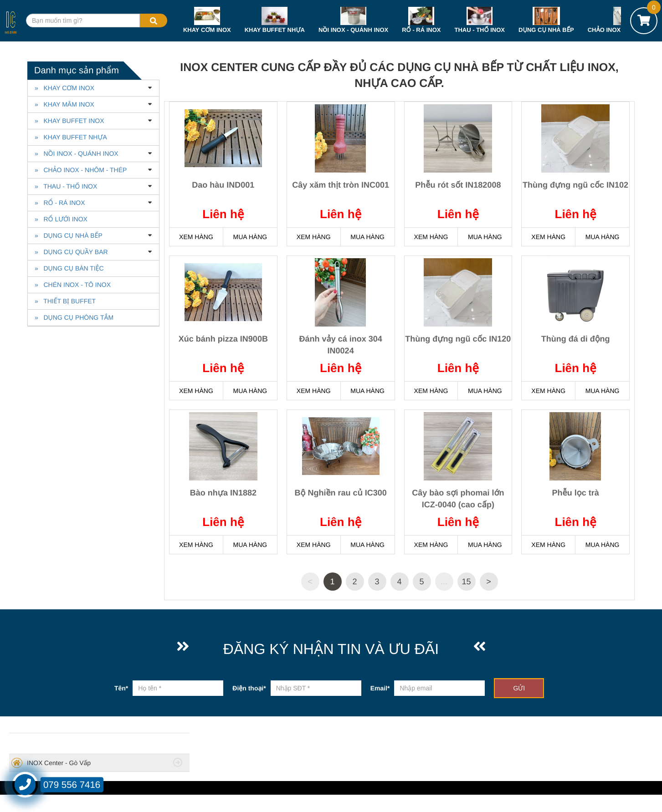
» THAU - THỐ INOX (66, 186)
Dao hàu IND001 (223, 185)
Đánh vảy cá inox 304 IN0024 (341, 345)
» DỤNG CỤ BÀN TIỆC (69, 268)
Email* (380, 688)
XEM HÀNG (196, 237)
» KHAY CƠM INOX (64, 88)
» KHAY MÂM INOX (64, 104)
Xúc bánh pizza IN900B (223, 339)
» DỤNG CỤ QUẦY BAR (71, 252)
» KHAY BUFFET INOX (69, 121)
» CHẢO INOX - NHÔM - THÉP (81, 170)
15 (466, 582)
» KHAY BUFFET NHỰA (71, 137)
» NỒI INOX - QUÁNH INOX (77, 153)
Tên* (121, 688)
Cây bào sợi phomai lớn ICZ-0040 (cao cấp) (458, 499)
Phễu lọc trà (576, 493)
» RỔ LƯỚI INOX (61, 219)
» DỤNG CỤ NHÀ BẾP (69, 235)
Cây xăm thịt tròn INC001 (341, 185)
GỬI (519, 688)
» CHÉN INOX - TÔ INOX (73, 285)
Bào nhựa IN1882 (223, 493)
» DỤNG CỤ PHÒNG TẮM (74, 317)
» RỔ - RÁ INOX (60, 203)
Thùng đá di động (576, 339)
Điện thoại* (249, 688)
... (444, 582)
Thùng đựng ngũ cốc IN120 (458, 339)
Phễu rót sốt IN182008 (458, 185)
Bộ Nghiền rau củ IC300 (341, 493)
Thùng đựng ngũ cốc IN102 (575, 185)
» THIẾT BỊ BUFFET (65, 301)
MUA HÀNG (250, 237)
